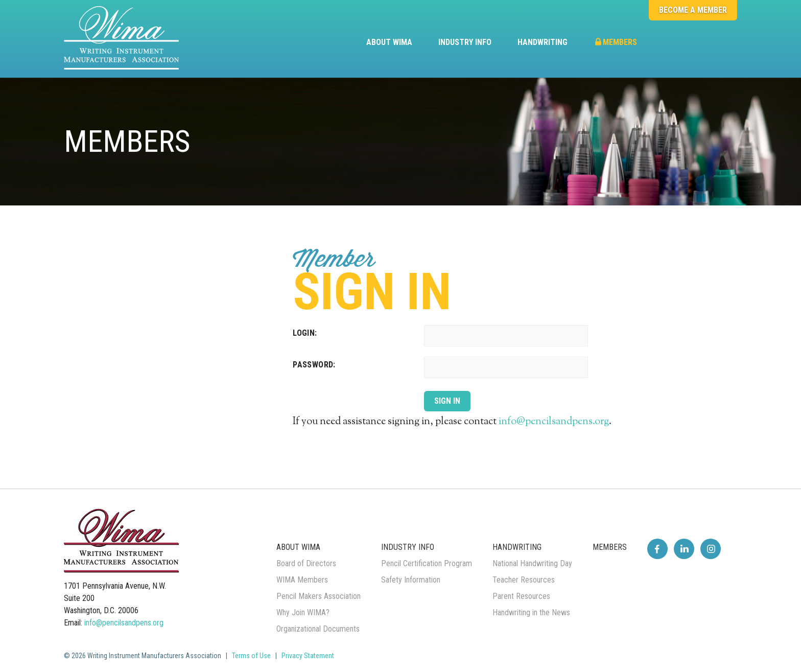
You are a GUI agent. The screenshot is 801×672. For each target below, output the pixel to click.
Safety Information (411, 580)
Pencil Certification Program (427, 563)
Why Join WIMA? (303, 612)
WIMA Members (302, 580)
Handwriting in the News (531, 612)
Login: (305, 333)
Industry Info (465, 42)
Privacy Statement (308, 656)
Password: (314, 365)
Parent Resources (521, 596)
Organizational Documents (318, 629)
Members (615, 42)
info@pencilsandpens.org (554, 422)
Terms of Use (251, 656)
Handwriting (543, 42)
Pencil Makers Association (319, 596)
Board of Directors (306, 563)
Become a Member (693, 10)
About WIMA (389, 42)
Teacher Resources (524, 580)
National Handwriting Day (532, 563)
